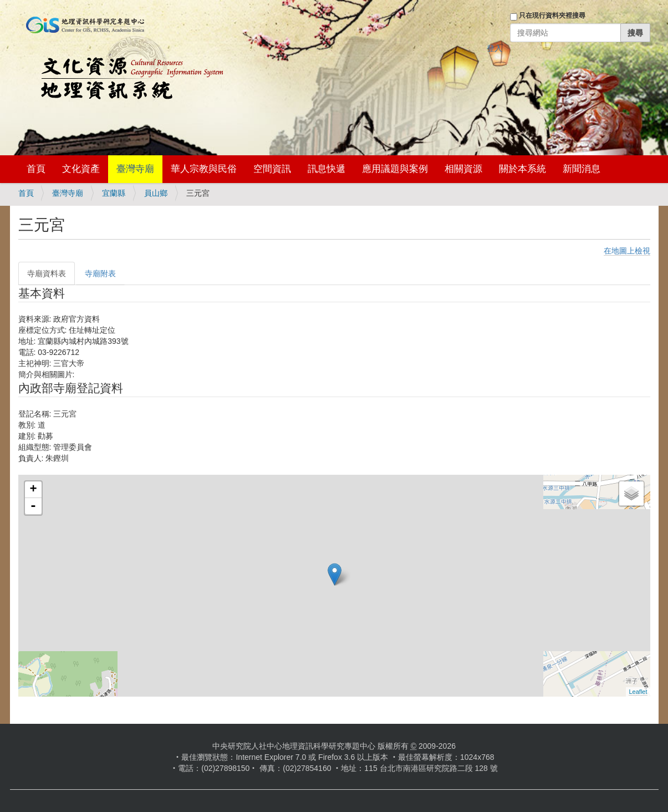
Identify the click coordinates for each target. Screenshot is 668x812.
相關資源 (463, 169)
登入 (494, 48)
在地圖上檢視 (627, 251)
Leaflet (638, 692)
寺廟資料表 (47, 273)
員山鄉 (156, 193)
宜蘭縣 (114, 193)
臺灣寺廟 (135, 169)
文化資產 (81, 169)
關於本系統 (522, 169)
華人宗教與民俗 (204, 169)
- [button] (33, 506)
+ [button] (33, 490)
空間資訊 (272, 169)
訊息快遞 (327, 169)
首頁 (36, 169)
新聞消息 (582, 169)
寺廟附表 (100, 273)
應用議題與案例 (395, 169)
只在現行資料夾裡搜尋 (552, 16)
